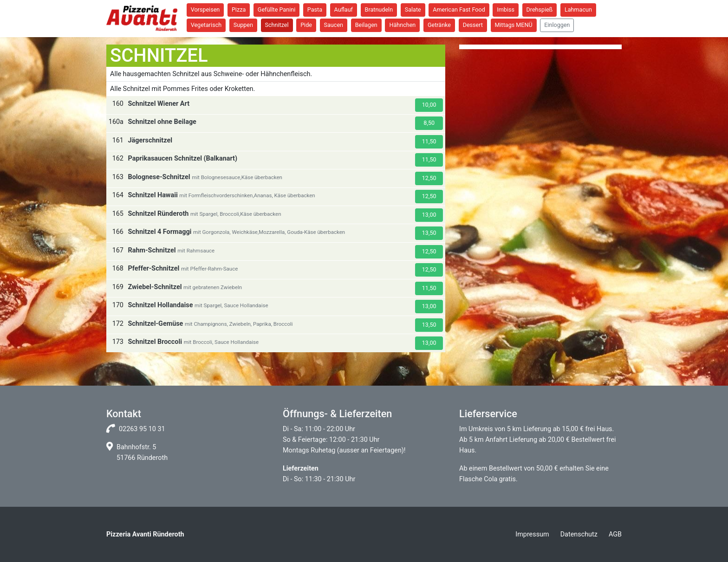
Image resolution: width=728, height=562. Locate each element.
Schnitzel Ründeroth (158, 214)
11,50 (429, 141)
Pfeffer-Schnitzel (153, 268)
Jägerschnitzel (150, 140)
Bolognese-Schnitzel (159, 177)
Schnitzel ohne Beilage (162, 122)
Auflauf (344, 10)
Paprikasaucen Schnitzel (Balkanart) (182, 158)
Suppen (243, 25)
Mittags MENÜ (514, 25)
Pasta (315, 10)
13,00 (429, 215)
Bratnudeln (379, 10)
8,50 (429, 123)
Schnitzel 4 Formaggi (159, 232)
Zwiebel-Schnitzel (155, 287)
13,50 (429, 233)
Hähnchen (402, 25)
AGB (615, 534)
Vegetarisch (206, 25)
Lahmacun (578, 10)
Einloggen (557, 25)
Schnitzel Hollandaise (160, 305)
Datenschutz (579, 534)
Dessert (473, 25)
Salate (413, 10)
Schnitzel (277, 25)
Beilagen (366, 25)
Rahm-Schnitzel (152, 250)
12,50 (429, 178)
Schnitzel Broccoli (155, 342)
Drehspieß (540, 10)
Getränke (439, 25)
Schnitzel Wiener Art (159, 104)
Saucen (334, 25)
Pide (306, 25)
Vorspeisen (205, 10)
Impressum (532, 534)
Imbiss (506, 10)
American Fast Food (459, 10)
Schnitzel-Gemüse (155, 324)
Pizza (239, 10)
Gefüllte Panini (276, 10)
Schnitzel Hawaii (153, 195)
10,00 (429, 105)
